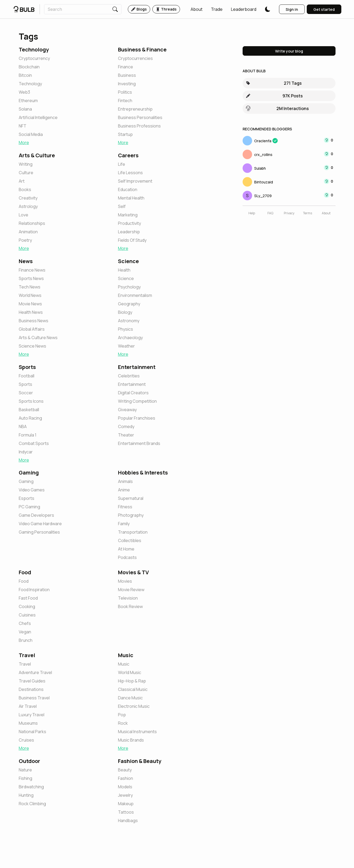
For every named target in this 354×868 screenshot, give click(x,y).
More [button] (24, 143)
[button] (197, 9)
